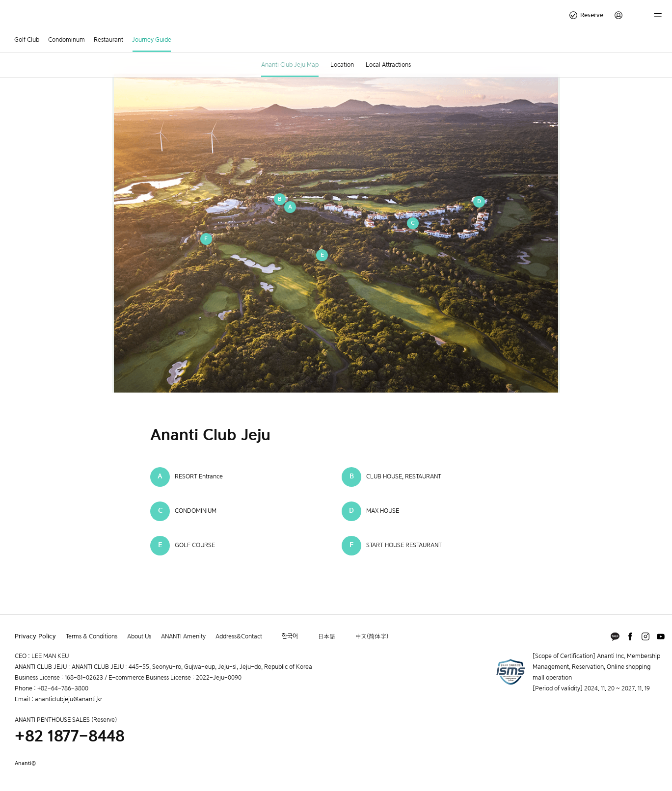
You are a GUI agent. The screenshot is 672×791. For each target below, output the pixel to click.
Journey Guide (152, 40)
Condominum (67, 40)
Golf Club (27, 40)
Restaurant (108, 40)
